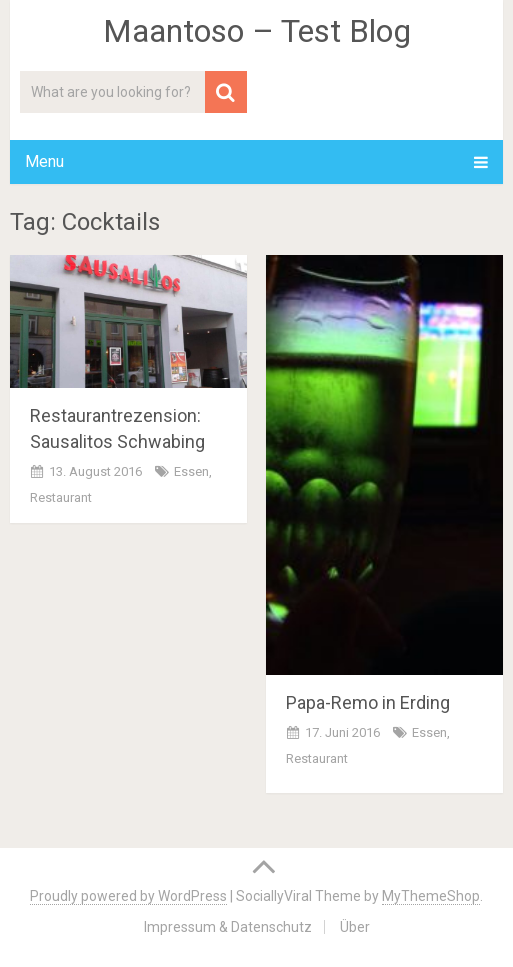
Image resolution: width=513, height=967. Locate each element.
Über (355, 927)
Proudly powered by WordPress (128, 896)
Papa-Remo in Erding (368, 702)
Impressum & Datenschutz (228, 927)
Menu (44, 161)
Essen (191, 471)
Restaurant (61, 497)
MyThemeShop (431, 896)
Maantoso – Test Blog (257, 31)
